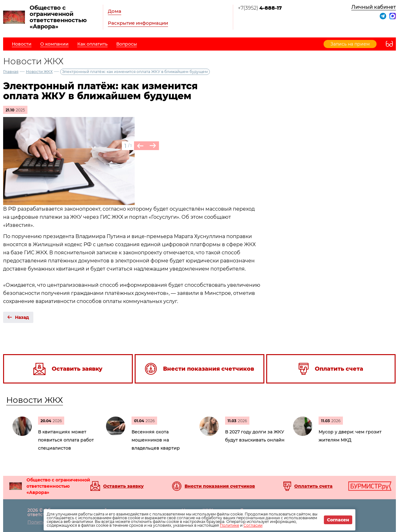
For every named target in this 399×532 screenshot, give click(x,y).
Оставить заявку (123, 486)
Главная (11, 72)
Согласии (253, 525)
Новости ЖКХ (39, 72)
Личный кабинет (374, 7)
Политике (229, 525)
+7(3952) (260, 8)
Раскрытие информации (138, 23)
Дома (115, 11)
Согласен (338, 520)
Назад (22, 317)
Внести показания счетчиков (220, 486)
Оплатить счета (313, 486)
